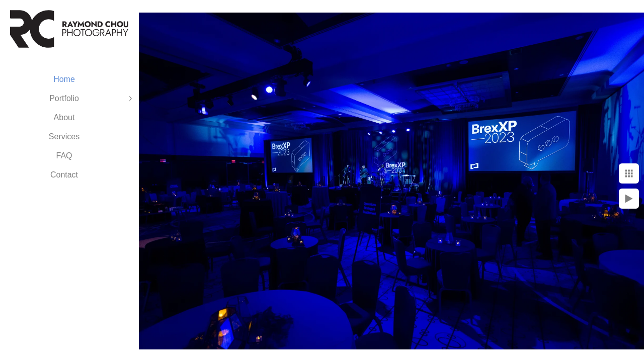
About (64, 117)
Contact (64, 175)
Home (64, 79)
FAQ (64, 156)
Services (64, 137)
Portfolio (64, 98)
